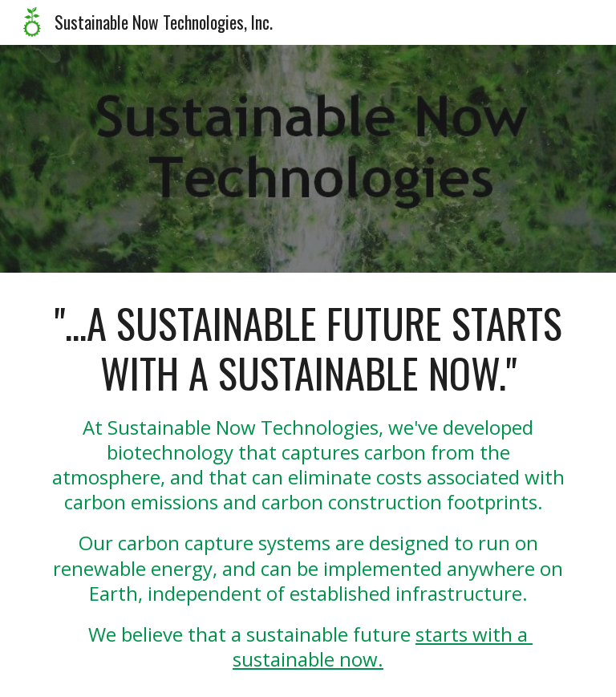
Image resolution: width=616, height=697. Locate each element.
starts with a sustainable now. (383, 646)
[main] (308, 485)
